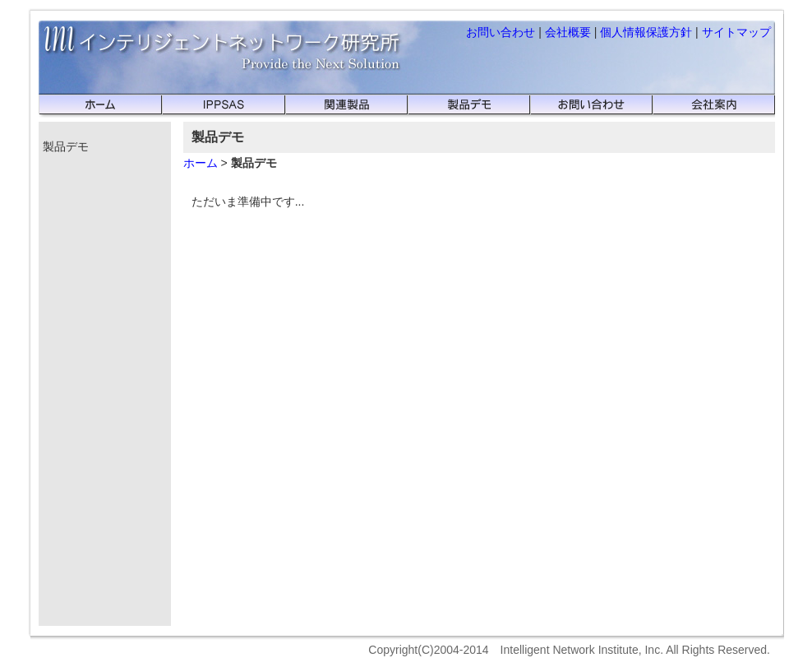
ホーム (201, 163)
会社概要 (568, 32)
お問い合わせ (501, 32)
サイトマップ (736, 32)
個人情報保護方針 (646, 32)
